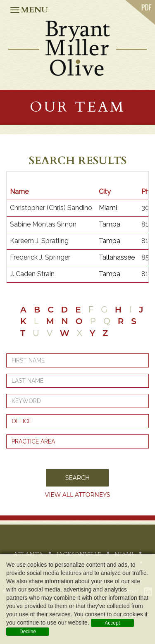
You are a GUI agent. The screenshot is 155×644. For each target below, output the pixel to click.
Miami (108, 208)
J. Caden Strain (32, 274)
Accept (112, 623)
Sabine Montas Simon (43, 224)
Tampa (110, 224)
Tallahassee (117, 257)
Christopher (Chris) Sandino (51, 208)
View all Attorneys (78, 495)
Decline (28, 632)
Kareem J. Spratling (39, 241)
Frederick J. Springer (40, 257)
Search (77, 478)
